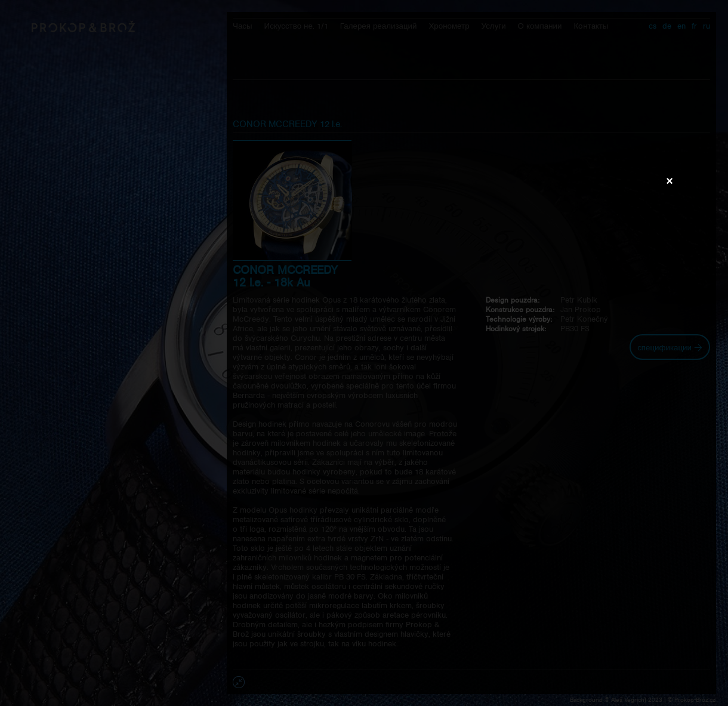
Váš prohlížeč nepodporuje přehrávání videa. (364, 353)
